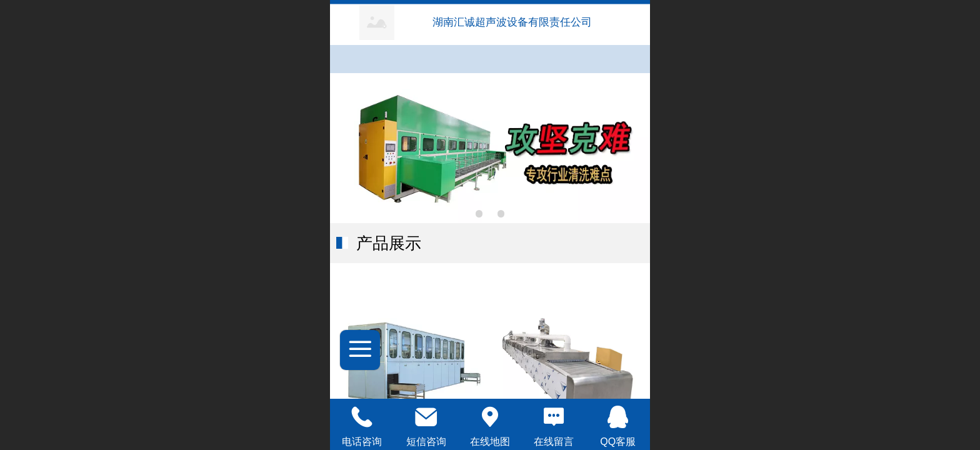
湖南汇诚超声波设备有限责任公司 (514, 22)
